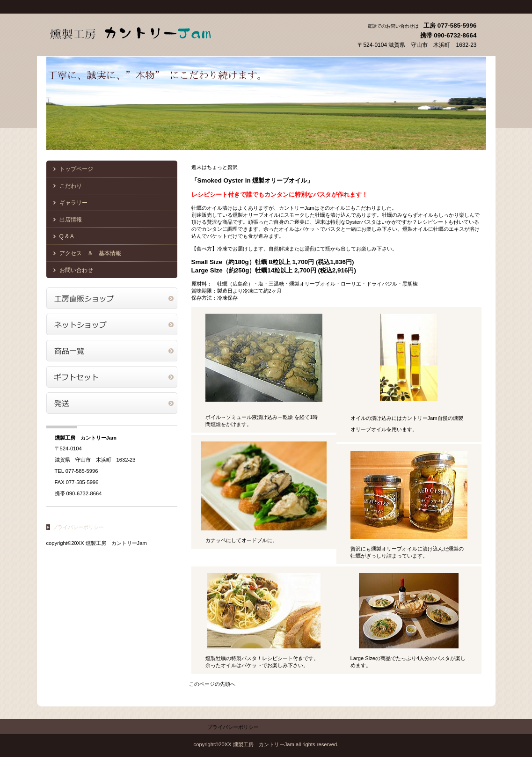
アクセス (112, 298)
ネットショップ (112, 324)
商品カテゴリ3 (112, 403)
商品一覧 (112, 351)
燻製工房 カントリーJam (140, 32)
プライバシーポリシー (78, 527)
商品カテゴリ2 (112, 377)
